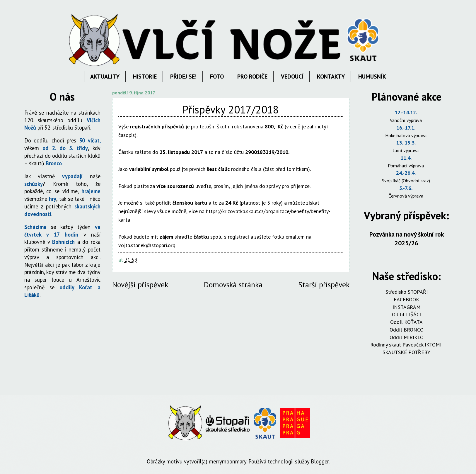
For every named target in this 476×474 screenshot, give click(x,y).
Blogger (320, 461)
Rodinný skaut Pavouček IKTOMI (407, 345)
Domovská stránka (233, 284)
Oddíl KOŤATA (406, 322)
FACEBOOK (406, 299)
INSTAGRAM (407, 307)
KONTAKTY (331, 77)
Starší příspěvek (324, 284)
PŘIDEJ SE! (183, 77)
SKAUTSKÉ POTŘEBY (406, 352)
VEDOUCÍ (292, 77)
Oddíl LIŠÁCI (406, 314)
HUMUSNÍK (372, 77)
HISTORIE (145, 77)
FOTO (217, 77)
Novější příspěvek (140, 284)
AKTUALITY (105, 77)
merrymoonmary (228, 461)
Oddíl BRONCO (407, 330)
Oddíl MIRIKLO (407, 337)
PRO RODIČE (252, 77)
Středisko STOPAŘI (407, 292)
